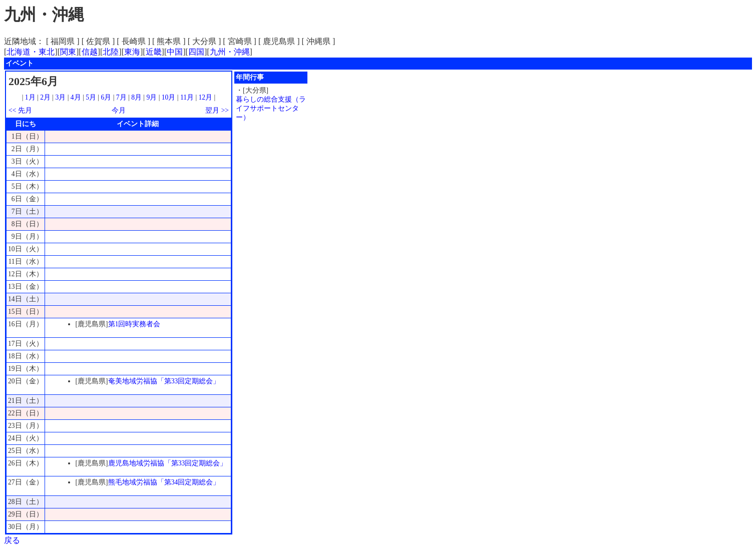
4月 (76, 97)
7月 (121, 97)
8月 (136, 97)
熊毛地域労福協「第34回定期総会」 (164, 482)
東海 (132, 52)
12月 (206, 97)
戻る (12, 540)
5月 (91, 97)
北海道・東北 (31, 52)
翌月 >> (217, 110)
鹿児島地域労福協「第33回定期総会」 (168, 463)
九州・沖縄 (230, 52)
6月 (106, 97)
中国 (175, 52)
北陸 (111, 52)
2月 (45, 97)
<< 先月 (20, 110)
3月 (61, 97)
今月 (119, 110)
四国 (196, 52)
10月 (169, 97)
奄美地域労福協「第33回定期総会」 (164, 381)
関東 (68, 52)
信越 (90, 52)
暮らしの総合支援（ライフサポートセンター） (271, 108)
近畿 (154, 52)
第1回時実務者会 (134, 324)
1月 (30, 97)
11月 (187, 97)
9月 (151, 97)
